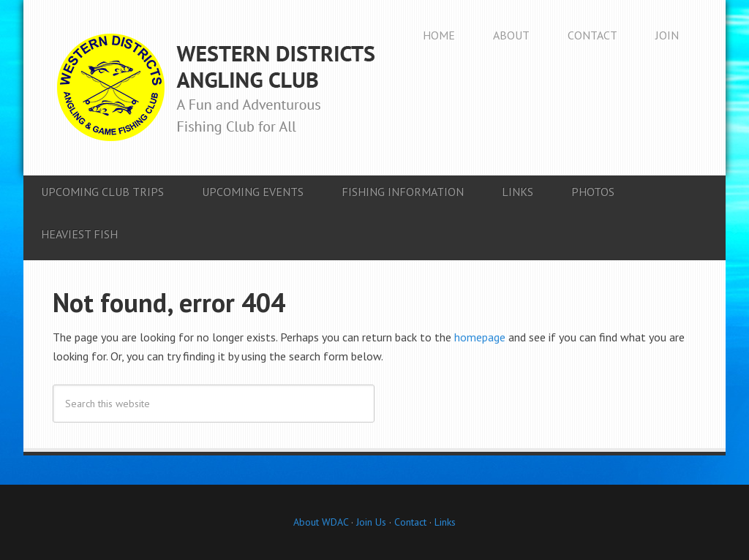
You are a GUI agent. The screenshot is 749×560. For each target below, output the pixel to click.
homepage (480, 337)
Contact (410, 522)
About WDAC (321, 522)
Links (445, 522)
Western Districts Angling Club (216, 88)
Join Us (370, 522)
